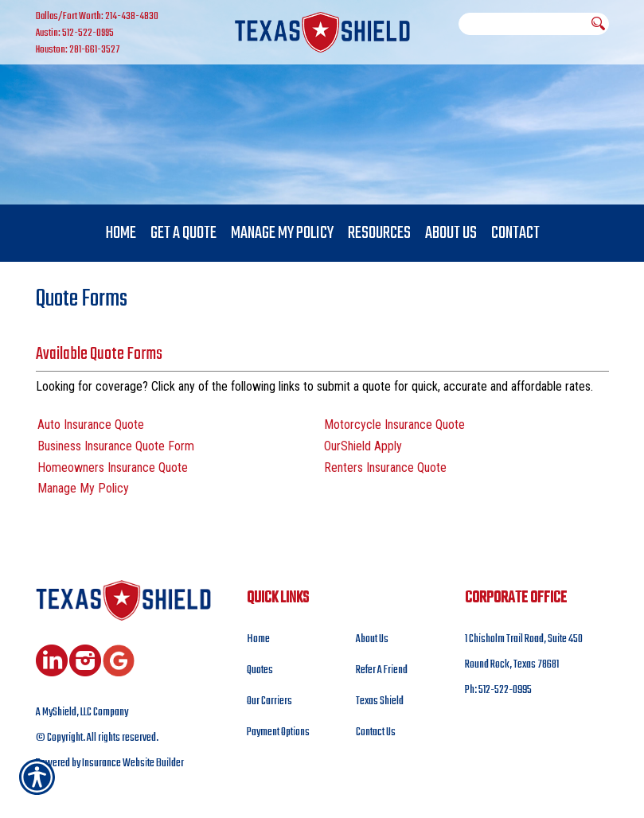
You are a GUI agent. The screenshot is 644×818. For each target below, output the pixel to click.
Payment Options (278, 733)
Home (258, 640)
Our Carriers (269, 702)
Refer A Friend (382, 671)
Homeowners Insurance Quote (113, 468)
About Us (372, 640)
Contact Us (376, 733)
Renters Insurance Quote (385, 468)
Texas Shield (380, 702)
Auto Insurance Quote (91, 425)
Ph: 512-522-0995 (498, 691)
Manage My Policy (83, 490)
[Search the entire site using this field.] (523, 24)
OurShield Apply (363, 447)
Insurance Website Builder (133, 765)
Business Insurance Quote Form (116, 447)
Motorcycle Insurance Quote (394, 425)
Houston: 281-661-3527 (78, 50)
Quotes (260, 671)
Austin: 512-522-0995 (75, 33)
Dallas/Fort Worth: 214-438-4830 (97, 17)
